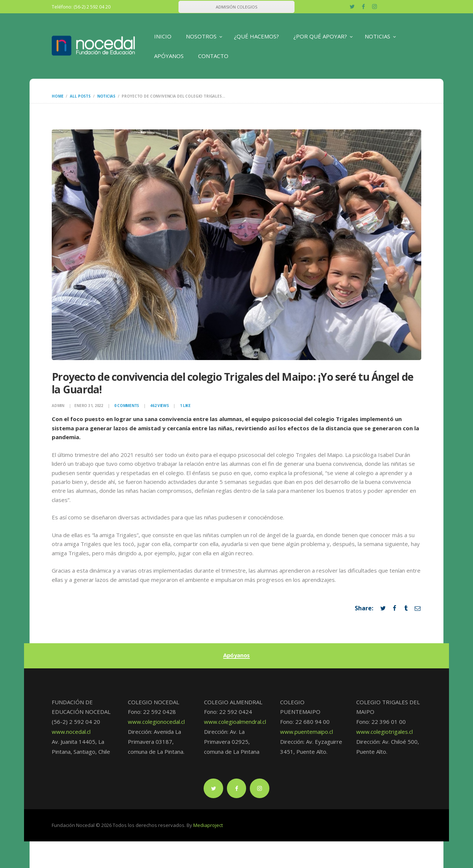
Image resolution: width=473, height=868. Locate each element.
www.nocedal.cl (71, 732)
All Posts (80, 96)
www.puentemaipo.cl (307, 732)
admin (59, 406)
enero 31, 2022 (89, 406)
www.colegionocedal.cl (156, 722)
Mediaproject (208, 825)
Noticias (106, 96)
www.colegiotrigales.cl (384, 732)
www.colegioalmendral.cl (235, 722)
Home (57, 96)
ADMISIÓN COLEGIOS (236, 7)
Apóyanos (236, 655)
